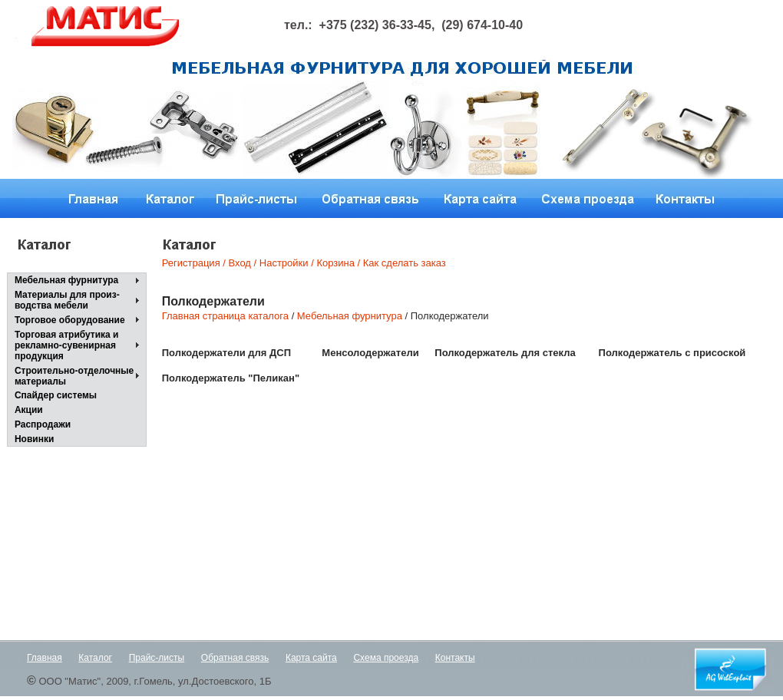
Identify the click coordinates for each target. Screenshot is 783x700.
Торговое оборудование (70, 320)
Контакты (455, 658)
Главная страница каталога (225, 316)
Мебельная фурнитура (66, 280)
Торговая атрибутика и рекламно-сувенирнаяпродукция (67, 345)
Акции (29, 410)
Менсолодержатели (370, 353)
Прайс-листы (157, 658)
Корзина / (338, 263)
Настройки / (287, 263)
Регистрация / (194, 263)
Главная (45, 658)
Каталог (95, 658)
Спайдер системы (56, 395)
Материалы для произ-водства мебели (67, 300)
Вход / (243, 263)
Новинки (34, 439)
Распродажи (43, 424)
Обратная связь (235, 658)
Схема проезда (386, 658)
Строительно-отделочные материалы (74, 376)
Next (478, 134)
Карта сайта (311, 658)
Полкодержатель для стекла (505, 353)
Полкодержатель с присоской (672, 353)
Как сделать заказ (403, 263)
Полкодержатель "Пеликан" (231, 378)
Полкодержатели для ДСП (226, 353)
